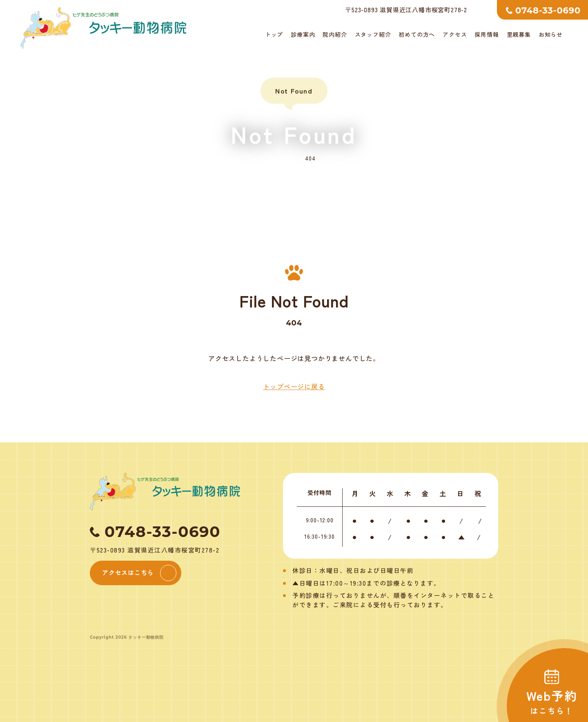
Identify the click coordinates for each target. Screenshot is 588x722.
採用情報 (487, 34)
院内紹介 (335, 34)
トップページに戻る (294, 386)
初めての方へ (417, 34)
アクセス (455, 34)
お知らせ (551, 34)
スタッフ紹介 (373, 34)
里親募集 (519, 34)
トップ (274, 34)
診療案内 (303, 34)
